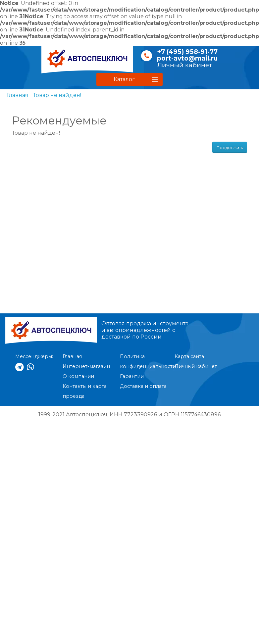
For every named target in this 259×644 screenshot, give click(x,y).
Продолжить (230, 147)
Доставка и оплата (143, 386)
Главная (18, 95)
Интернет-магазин (86, 366)
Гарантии (132, 376)
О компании (78, 376)
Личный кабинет (184, 65)
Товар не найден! (57, 95)
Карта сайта (189, 356)
